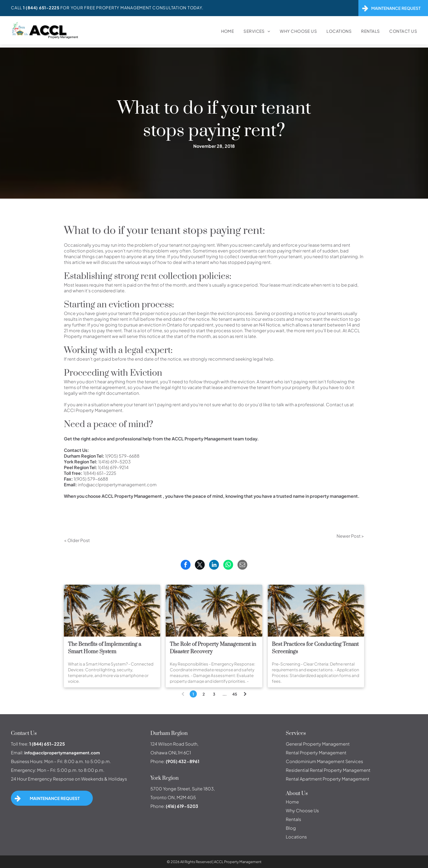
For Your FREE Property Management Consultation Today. (132, 8)
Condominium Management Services (324, 761)
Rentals (293, 819)
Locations (296, 837)
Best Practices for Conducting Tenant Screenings (315, 648)
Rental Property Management (316, 753)
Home (292, 802)
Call (17, 8)
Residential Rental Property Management (328, 770)
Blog (291, 828)
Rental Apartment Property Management (328, 779)
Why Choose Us (302, 810)
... (225, 694)
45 (235, 694)
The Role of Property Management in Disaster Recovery (213, 648)
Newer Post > (350, 536)
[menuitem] (223, 31)
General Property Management (318, 744)
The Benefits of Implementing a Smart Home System (105, 648)
